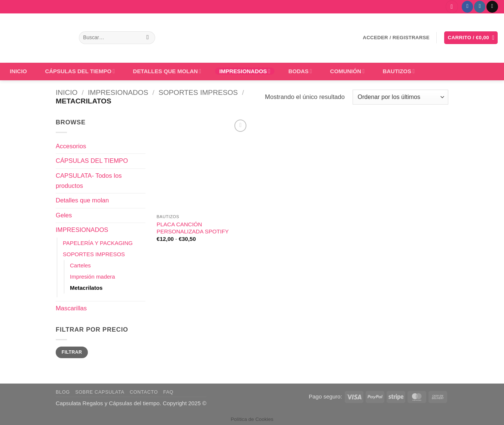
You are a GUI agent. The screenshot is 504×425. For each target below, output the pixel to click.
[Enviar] (148, 38)
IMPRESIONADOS (245, 71)
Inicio (67, 92)
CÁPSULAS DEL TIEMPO (80, 71)
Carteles (80, 265)
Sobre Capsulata (100, 392)
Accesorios (71, 146)
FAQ (168, 392)
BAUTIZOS (399, 71)
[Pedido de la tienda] (400, 97)
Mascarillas (71, 308)
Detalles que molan (82, 200)
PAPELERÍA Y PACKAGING (98, 243)
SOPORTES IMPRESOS (198, 92)
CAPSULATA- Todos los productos (89, 181)
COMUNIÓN (347, 71)
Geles (64, 215)
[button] (452, 7)
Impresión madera (93, 277)
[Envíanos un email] (492, 7)
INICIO (18, 71)
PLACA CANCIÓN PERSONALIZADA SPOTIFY (193, 228)
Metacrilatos (86, 288)
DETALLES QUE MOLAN (167, 71)
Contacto (144, 392)
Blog (63, 392)
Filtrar (72, 352)
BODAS (300, 71)
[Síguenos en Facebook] (467, 7)
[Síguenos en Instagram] (480, 7)
